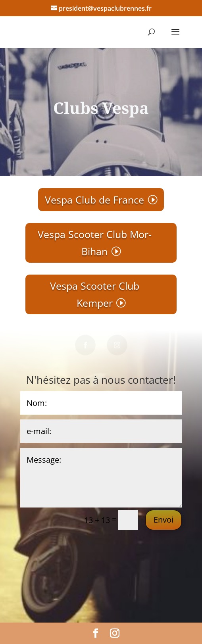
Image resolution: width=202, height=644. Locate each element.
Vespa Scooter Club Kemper (95, 294)
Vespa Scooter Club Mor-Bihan (95, 243)
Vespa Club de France (94, 200)
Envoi (164, 520)
